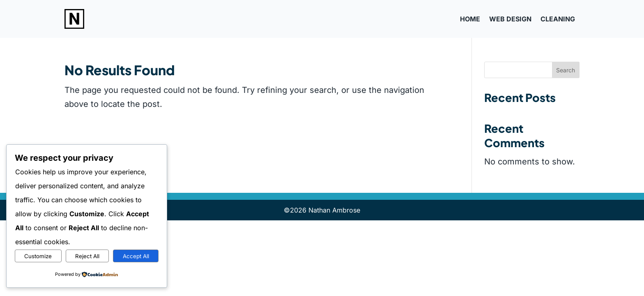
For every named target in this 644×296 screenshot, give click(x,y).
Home (470, 19)
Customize (38, 256)
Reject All (87, 256)
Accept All (136, 256)
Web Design (510, 19)
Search (566, 70)
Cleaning (558, 19)
